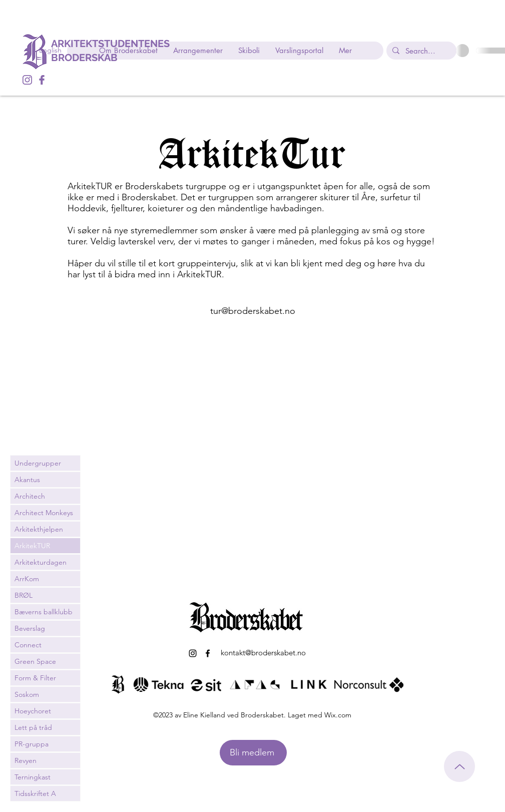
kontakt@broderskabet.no (263, 653)
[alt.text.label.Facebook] (42, 80)
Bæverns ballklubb (44, 612)
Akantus (27, 480)
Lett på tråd (33, 727)
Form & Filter (35, 678)
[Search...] (420, 51)
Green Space (35, 661)
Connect (28, 645)
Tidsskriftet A (35, 793)
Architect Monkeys (44, 513)
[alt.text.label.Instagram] (27, 80)
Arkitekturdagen (41, 562)
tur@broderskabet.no (253, 311)
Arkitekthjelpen (39, 529)
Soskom (27, 694)
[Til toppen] (459, 766)
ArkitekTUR (32, 546)
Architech (30, 496)
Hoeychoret (33, 711)
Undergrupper (38, 463)
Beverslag (30, 628)
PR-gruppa (32, 744)
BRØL (24, 595)
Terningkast (33, 777)
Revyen (26, 760)
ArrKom (27, 579)
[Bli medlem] (253, 753)
